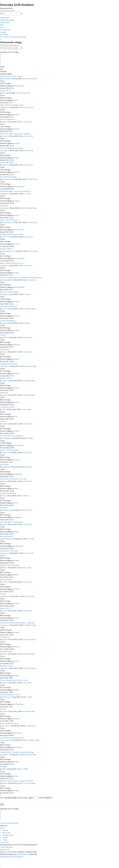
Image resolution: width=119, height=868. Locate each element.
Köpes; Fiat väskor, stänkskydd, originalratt (15, 134)
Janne (4, 611)
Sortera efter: (29, 798)
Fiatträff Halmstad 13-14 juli (10, 695)
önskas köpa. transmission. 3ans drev (13, 479)
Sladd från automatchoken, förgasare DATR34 (16, 781)
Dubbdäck (4, 508)
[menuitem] (7, 20)
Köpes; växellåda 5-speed (9, 723)
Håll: (46, 798)
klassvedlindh (7, 251)
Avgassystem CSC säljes (9, 551)
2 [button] (0, 57)
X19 (3, 409)
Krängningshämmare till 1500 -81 (12, 234)
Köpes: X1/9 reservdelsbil (9, 450)
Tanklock (3, 335)
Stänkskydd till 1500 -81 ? (9, 306)
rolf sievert (6, 726)
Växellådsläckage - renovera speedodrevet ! (16, 191)
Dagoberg (6, 467)
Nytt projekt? (4, 465)
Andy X (5, 136)
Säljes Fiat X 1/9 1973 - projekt (11, 76)
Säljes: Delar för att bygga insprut (12, 105)
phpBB (9, 852)
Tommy (5, 453)
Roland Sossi (7, 222)
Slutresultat (4, 206)
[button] (0, 64)
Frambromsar (5, 637)
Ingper (5, 107)
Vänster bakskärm (6, 580)
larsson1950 (6, 79)
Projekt (28, 194)
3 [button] (0, 59)
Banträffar (3, 767)
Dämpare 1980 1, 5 (7, 249)
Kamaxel (3, 709)
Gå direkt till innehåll (7, 11)
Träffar (31, 438)
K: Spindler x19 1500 (7, 407)
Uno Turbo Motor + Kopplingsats (11, 522)
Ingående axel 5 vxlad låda (9, 565)
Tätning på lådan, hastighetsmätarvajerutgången (17, 752)
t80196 (5, 338)
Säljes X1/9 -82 (5, 608)
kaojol (4, 352)
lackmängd (4, 393)
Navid (4, 524)
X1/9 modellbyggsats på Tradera (11, 148)
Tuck (4, 496)
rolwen (4, 122)
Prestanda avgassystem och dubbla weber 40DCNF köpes (21, 278)
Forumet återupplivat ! (8, 321)
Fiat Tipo (3, 594)
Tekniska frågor (31, 208)
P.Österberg (6, 438)
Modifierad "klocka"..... (8, 666)
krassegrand (6, 179)
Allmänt (27, 323)
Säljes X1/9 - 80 (6, 91)
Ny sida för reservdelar (8, 493)
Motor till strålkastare (7, 119)
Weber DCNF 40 (6, 378)
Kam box (3, 421)
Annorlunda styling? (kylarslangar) (12, 738)
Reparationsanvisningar (8, 177)
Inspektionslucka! (6, 652)
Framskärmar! (5, 350)
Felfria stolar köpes (7, 163)
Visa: (9, 798)
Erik (3, 93)
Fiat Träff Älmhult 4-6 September (12, 436)
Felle (4, 769)
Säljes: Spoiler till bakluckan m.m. (12, 263)
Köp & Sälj (33, 79)
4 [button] (0, 62)
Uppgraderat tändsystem (9, 364)
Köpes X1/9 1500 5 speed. (9, 220)
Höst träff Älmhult (6, 536)
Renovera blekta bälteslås (9, 292)
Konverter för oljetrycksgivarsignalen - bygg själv (17, 623)
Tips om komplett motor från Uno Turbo (14, 680)
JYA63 (4, 582)
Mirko (4, 481)
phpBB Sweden (22, 854)
